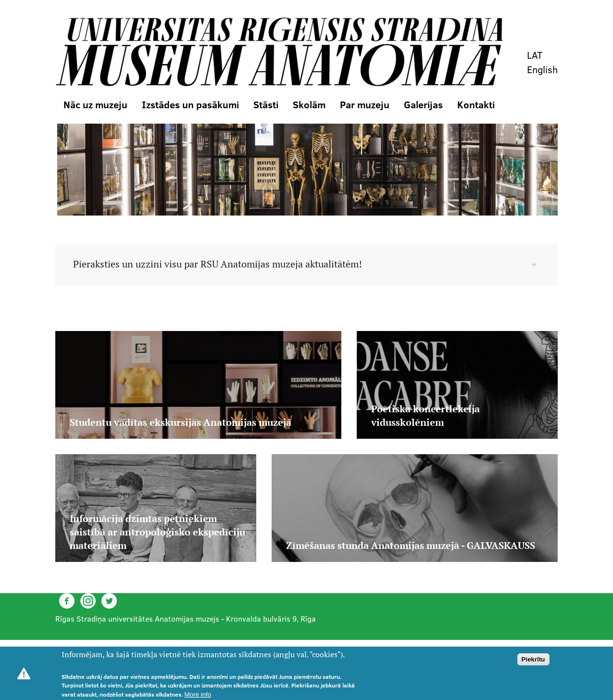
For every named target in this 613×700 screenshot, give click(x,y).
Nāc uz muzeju (95, 104)
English (542, 69)
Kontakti (476, 104)
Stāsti (266, 104)
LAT (535, 55)
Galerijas (423, 104)
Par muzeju (365, 104)
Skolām (309, 104)
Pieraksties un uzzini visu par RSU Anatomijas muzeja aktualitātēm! (218, 264)
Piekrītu (533, 659)
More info (198, 694)
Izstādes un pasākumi (190, 104)
